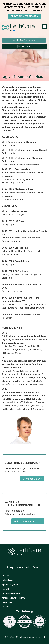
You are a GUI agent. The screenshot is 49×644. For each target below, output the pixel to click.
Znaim (37, 567)
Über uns (6, 576)
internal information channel (32, 637)
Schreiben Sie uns (32, 479)
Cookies (6, 607)
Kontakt (5, 589)
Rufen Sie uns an (26, 40)
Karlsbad (23, 567)
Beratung (26, 47)
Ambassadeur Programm (13, 598)
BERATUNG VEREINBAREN (24, 16)
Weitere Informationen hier (28, 521)
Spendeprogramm (10, 585)
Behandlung (7, 580)
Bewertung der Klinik (11, 593)
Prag (10, 567)
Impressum (7, 602)
